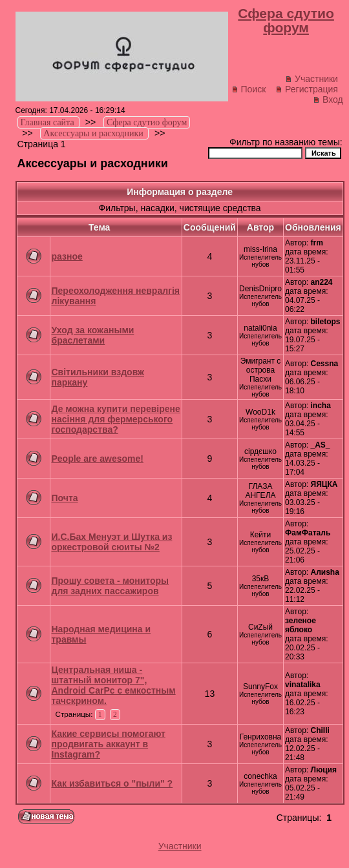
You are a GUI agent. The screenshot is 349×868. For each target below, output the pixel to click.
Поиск (249, 89)
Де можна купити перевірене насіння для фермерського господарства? (116, 419)
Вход (328, 99)
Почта (65, 498)
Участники (312, 79)
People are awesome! (98, 459)
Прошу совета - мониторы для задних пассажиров (110, 586)
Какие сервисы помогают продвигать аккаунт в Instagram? (109, 744)
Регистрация (307, 89)
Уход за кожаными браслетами (93, 335)
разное (67, 256)
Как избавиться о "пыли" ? (112, 783)
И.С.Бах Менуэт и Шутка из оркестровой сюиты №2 (112, 542)
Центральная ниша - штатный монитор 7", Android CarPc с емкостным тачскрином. (114, 685)
